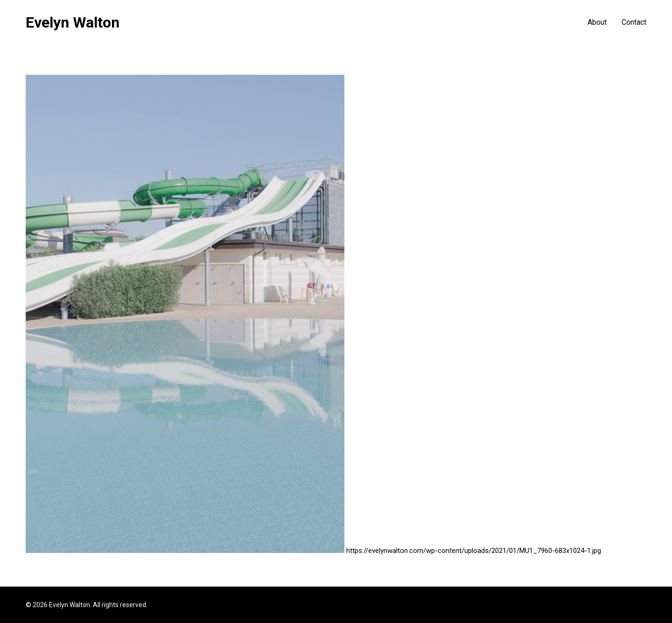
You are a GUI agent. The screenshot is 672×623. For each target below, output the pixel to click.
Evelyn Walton (73, 22)
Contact (634, 22)
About (597, 22)
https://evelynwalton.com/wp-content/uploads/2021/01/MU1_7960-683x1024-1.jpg (474, 551)
